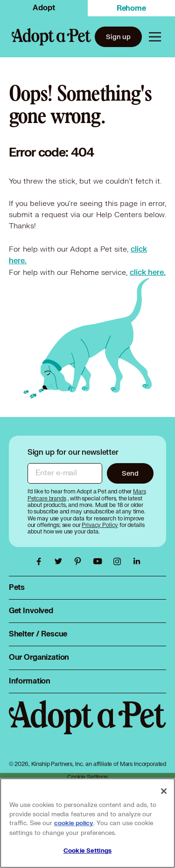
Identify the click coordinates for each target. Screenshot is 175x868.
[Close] (164, 791)
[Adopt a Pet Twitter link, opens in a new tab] (61, 561)
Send (130, 473)
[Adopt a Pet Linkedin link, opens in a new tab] (137, 561)
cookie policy (74, 823)
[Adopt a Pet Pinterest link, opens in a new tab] (80, 561)
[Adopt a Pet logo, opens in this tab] (88, 727)
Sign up (118, 37)
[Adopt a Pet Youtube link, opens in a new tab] (100, 561)
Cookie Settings (87, 777)
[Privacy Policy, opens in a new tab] (101, 525)
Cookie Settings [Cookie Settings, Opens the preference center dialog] (87, 851)
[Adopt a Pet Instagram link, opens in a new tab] (119, 561)
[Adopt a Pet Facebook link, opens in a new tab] (41, 561)
